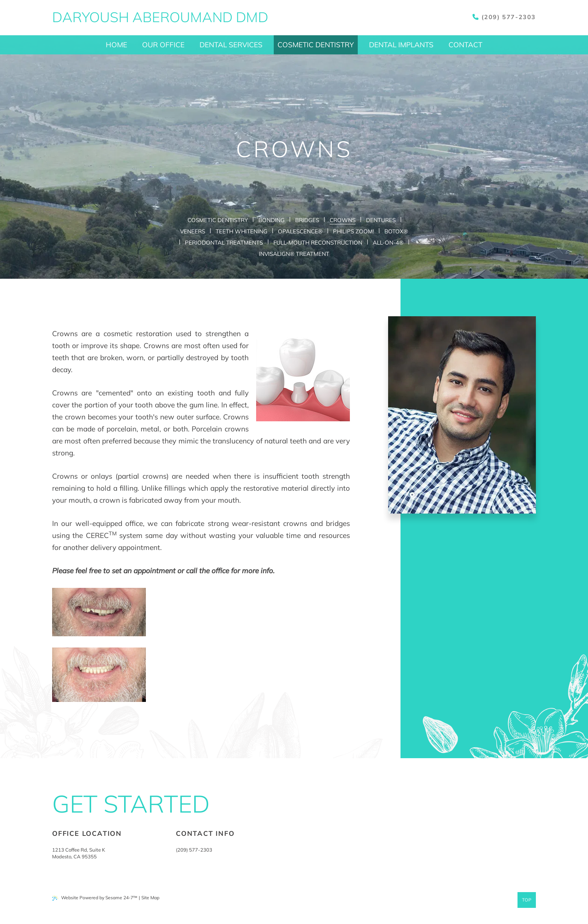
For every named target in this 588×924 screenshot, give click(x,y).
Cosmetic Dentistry (218, 220)
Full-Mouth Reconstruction (318, 243)
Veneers (193, 231)
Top (527, 900)
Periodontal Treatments (224, 243)
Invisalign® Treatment (294, 254)
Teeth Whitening (241, 231)
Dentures (381, 220)
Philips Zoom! (353, 231)
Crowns (343, 220)
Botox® (396, 231)
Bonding (271, 220)
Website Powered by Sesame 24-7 (95, 898)
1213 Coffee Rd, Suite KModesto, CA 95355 (79, 853)
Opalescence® (300, 231)
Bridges (307, 220)
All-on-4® (388, 243)
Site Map (150, 898)
